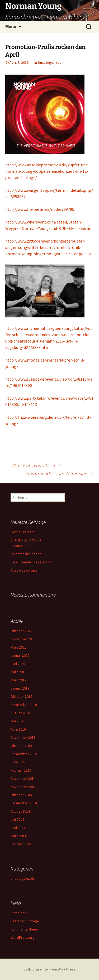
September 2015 (24, 754)
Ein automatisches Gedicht (32, 562)
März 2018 (18, 672)
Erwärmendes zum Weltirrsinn (60, 473)
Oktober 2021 (21, 631)
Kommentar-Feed (24, 929)
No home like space (26, 554)
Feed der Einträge (25, 921)
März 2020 (18, 647)
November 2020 (23, 639)
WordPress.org (23, 937)
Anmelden (18, 913)
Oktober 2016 (21, 696)
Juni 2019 (18, 664)
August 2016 (20, 713)
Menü (11, 27)
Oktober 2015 (21, 746)
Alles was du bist (24, 570)
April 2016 (18, 729)
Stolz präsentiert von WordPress (49, 969)
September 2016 (24, 705)
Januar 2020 (20, 655)
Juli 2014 (17, 819)
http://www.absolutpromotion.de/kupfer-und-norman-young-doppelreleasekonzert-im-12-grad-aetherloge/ (47, 171)
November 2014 (23, 787)
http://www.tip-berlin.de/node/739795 (40, 209)
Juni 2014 (18, 828)
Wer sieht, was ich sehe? (33, 465)
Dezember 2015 (23, 737)
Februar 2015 (21, 770)
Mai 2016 (17, 721)
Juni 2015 (18, 762)
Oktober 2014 (21, 795)
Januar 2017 (20, 688)
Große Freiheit (22, 532)
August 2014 (20, 811)
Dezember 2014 (23, 778)
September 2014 (24, 803)
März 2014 (18, 836)
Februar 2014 (21, 844)
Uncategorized (50, 62)
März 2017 (18, 680)
